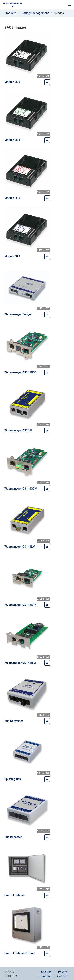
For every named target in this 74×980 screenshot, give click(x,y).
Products (10, 13)
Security (46, 972)
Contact (62, 976)
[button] (69, 5)
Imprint (46, 976)
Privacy (63, 972)
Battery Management (35, 13)
